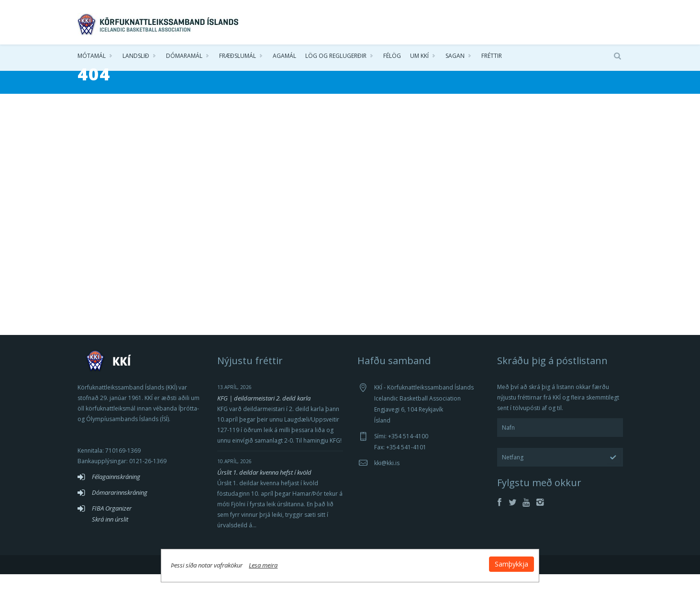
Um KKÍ (419, 57)
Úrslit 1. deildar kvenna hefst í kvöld (264, 488)
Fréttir (492, 57)
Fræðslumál (238, 57)
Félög (392, 57)
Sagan (455, 57)
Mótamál (92, 57)
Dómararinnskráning (120, 508)
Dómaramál (184, 57)
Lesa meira (309, 563)
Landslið (136, 57)
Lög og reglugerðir (336, 57)
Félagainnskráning (116, 492)
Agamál (284, 57)
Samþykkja (466, 562)
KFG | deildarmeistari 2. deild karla (264, 414)
